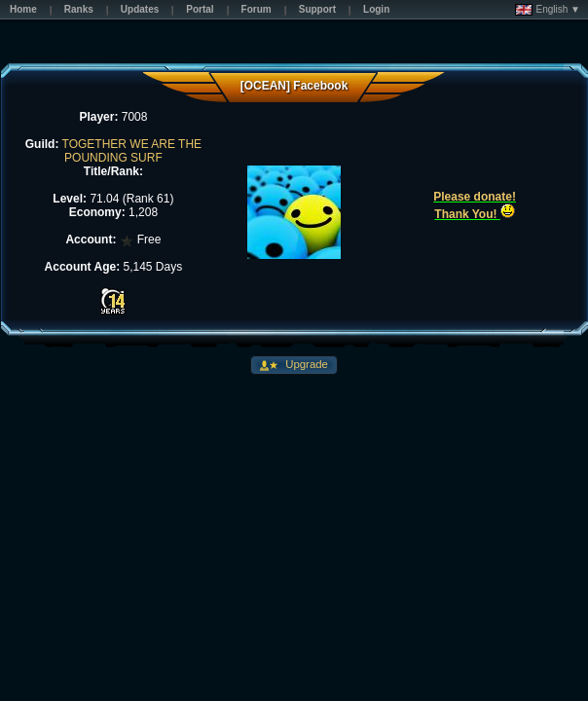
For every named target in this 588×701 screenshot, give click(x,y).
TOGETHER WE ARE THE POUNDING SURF (132, 151)
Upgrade (305, 364)
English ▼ (548, 10)
